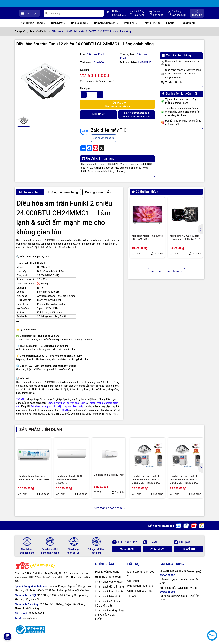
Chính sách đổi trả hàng (109, 590)
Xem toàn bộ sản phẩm (166, 335)
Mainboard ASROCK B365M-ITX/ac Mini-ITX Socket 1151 (185, 241)
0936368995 (127, 553)
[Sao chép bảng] (18, 325)
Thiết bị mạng (96, 406)
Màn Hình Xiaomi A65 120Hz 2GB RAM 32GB (147, 241)
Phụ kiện (130, 27)
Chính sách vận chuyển (109, 585)
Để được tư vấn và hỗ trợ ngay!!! (137, 118)
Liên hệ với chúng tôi (104, 141)
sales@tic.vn (30, 622)
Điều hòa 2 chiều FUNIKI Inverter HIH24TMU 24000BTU (69, 483)
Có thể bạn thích (145, 195)
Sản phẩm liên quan (41, 433)
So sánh (157, 257)
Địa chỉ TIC (188, 553)
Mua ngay (98, 118)
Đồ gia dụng (79, 27)
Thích (136, 257)
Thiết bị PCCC (152, 27)
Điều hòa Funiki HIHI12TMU (109, 478)
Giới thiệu (189, 27)
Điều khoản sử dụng (107, 575)
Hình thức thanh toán (108, 580)
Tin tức (170, 27)
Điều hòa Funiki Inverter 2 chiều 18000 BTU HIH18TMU (33, 481)
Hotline (131, 15)
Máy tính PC (62, 406)
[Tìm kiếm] (112, 15)
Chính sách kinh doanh (109, 595)
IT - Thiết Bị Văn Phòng (29, 27)
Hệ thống (149, 15)
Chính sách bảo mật (139, 594)
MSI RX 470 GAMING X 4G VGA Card (184, 305)
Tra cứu (166, 15)
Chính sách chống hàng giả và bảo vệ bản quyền (109, 618)
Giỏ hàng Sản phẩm (184, 15)
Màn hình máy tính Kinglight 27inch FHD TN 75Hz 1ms (147, 305)
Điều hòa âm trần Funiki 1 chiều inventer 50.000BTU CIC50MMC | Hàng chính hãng (146, 483)
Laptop (51, 406)
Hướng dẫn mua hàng (140, 589)
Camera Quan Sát (105, 27)
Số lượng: (85, 92)
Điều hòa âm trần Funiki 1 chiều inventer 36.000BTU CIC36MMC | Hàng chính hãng (184, 483)
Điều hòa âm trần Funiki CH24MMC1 (100, 168)
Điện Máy (57, 27)
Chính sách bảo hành (108, 600)
